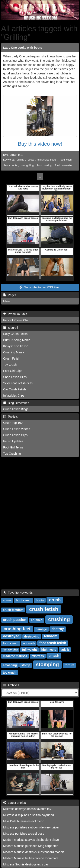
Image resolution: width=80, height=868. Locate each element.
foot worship (10, 650)
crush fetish (44, 609)
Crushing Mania (14, 352)
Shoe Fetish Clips (15, 377)
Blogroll (10, 328)
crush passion (15, 620)
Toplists (10, 417)
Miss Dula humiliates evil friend (24, 821)
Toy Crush (10, 365)
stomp (26, 665)
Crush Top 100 (13, 423)
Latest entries (15, 803)
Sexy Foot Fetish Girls (18, 383)
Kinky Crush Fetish (16, 346)
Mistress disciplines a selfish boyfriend (28, 815)
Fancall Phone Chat (16, 320)
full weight (30, 650)
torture (69, 665)
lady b (65, 650)
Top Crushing (12, 454)
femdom (51, 636)
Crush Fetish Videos (17, 429)
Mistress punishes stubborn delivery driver (31, 827)
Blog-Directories (16, 403)
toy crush (9, 673)
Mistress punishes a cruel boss (24, 834)
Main (6, 301)
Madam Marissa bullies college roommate (31, 858)
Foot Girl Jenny (13, 447)
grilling (20, 160)
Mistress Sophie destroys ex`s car (26, 864)
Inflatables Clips (14, 396)
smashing (10, 665)
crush (55, 600)
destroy (58, 629)
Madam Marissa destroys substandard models (34, 852)
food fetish (66, 160)
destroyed (11, 636)
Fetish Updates (13, 441)
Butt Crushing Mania (17, 340)
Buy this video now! (40, 144)
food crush (10, 643)
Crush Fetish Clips (15, 435)
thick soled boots (47, 160)
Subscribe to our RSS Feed (40, 287)
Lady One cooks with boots (23, 48)
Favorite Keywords (18, 593)
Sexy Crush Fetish (15, 334)
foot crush (29, 643)
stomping (47, 664)
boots (31, 160)
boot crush (24, 600)
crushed (37, 620)
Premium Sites (15, 314)
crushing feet (17, 629)
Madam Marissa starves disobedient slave (31, 840)
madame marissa (15, 656)
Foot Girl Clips (13, 371)
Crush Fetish (12, 359)
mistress (38, 656)
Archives (11, 685)
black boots (11, 165)
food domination (64, 165)
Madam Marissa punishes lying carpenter (30, 846)
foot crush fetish (53, 643)
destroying (32, 636)
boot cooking (44, 165)
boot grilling (27, 165)
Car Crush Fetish (15, 389)
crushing (59, 619)
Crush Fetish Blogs (16, 409)
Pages (10, 295)
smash (54, 656)
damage (41, 629)
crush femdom (13, 610)
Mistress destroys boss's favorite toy (27, 809)
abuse (7, 600)
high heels (49, 650)
